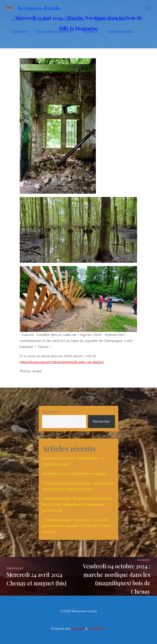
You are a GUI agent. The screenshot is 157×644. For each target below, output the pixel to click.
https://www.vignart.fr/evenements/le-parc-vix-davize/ (62, 362)
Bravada (77, 628)
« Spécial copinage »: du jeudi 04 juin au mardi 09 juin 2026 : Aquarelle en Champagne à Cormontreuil (76, 504)
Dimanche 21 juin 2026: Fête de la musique (74, 474)
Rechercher (51, 412)
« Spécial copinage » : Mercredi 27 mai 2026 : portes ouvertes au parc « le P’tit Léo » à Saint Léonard (76, 526)
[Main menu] (147, 8)
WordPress (97, 628)
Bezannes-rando (39, 8)
